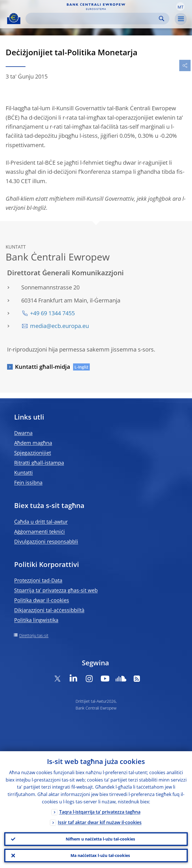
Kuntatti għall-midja (43, 367)
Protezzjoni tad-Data (38, 580)
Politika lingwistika (36, 620)
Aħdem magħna (33, 443)
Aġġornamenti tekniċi (40, 532)
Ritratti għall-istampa (39, 463)
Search (162, 19)
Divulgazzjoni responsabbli (46, 541)
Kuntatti (24, 473)
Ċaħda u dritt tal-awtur (41, 522)
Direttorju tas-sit (34, 635)
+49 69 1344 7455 (52, 313)
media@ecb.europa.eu (59, 326)
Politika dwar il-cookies (42, 600)
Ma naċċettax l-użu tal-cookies (100, 855)
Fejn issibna (28, 482)
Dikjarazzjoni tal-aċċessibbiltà (49, 610)
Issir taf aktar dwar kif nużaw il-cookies (100, 822)
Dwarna (23, 433)
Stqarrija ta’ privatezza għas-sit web (56, 590)
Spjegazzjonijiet (33, 453)
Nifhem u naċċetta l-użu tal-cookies (100, 839)
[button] (180, 7)
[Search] (93, 19)
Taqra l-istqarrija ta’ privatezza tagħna (100, 812)
